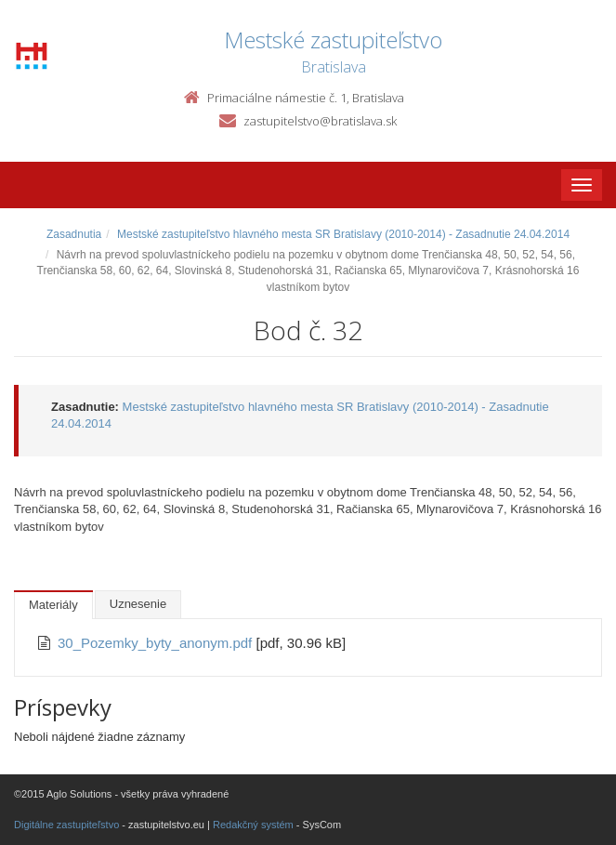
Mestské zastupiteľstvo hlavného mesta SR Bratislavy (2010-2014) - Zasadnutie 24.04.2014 (343, 234)
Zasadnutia (74, 234)
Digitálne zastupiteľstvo (66, 825)
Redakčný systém (253, 825)
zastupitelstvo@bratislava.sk (320, 121)
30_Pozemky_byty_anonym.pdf (157, 643)
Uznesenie (138, 604)
